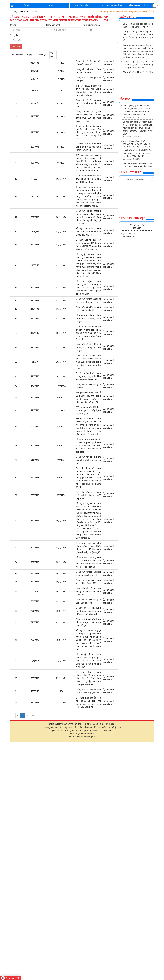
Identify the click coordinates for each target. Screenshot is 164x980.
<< (13, 689)
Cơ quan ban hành (91, 25)
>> (33, 689)
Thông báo (127, 17)
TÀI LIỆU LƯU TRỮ (139, 6)
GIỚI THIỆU (28, 6)
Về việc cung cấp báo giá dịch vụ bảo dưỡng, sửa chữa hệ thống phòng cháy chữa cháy (138, 65)
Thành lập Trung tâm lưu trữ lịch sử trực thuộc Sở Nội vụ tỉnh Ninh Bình (138, 145)
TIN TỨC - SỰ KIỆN (56, 6)
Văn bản (125, 99)
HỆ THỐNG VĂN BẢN (83, 6)
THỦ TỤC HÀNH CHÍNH (111, 6)
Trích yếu (14, 35)
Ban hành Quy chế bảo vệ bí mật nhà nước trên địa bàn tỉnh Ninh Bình (138, 132)
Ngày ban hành (53, 25)
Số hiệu (13, 25)
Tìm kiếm (16, 47)
